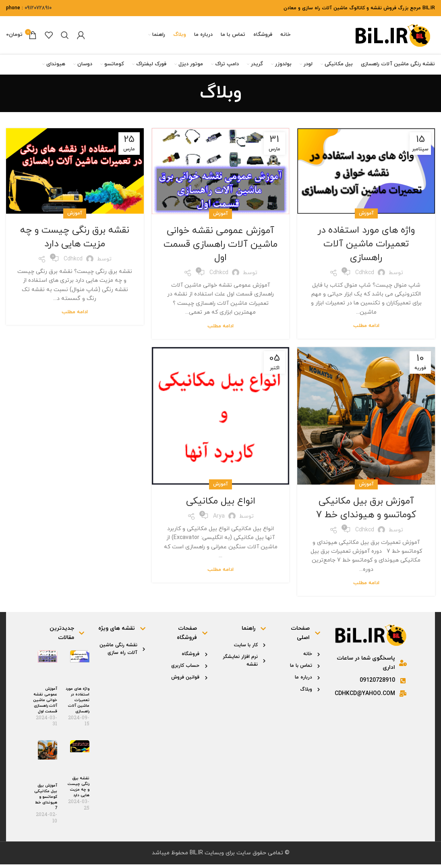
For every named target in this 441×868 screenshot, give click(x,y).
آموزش (366, 217)
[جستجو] (65, 37)
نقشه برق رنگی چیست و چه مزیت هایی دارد (75, 241)
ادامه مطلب (366, 330)
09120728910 (38, 8)
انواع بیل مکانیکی (220, 505)
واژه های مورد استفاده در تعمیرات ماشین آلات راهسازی (366, 248)
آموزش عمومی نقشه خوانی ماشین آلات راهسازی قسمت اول (220, 248)
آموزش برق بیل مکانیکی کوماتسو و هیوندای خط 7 (366, 512)
